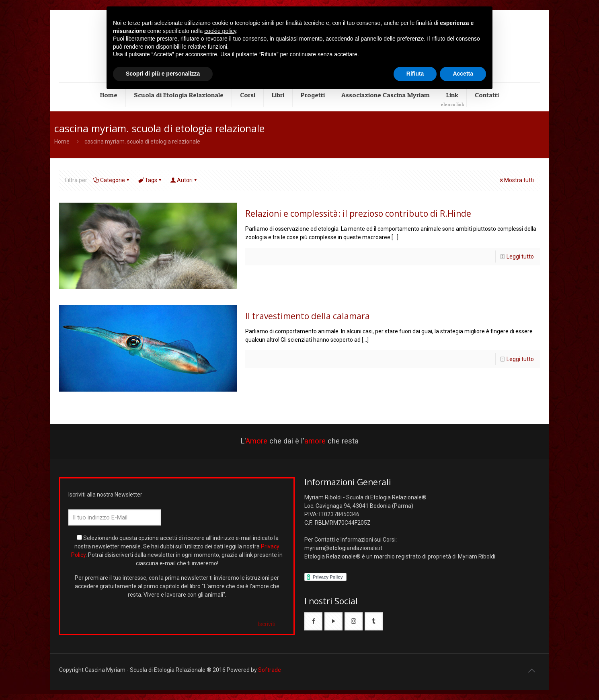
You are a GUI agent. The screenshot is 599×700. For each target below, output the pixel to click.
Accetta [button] (463, 74)
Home (62, 142)
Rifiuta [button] (415, 74)
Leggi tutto (520, 257)
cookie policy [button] (220, 31)
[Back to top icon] (531, 671)
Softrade (270, 670)
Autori (184, 180)
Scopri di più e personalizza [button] (163, 74)
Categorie (112, 180)
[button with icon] (313, 621)
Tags (150, 180)
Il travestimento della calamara (308, 316)
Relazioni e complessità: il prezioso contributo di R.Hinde (358, 213)
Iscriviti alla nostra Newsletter (105, 495)
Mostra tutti (516, 180)
